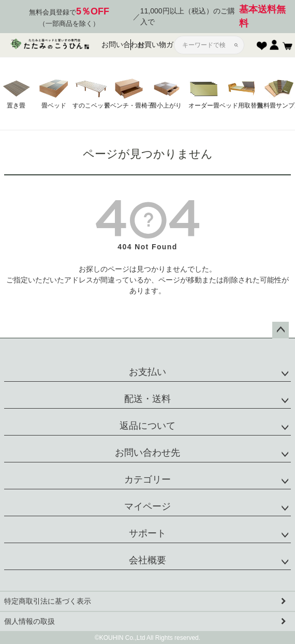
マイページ (148, 506)
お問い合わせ (116, 44)
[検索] (236, 45)
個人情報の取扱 (30, 621)
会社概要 (148, 560)
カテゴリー (148, 480)
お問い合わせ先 (148, 453)
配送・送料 (148, 399)
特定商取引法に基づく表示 (48, 601)
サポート (148, 533)
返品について (148, 426)
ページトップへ (281, 330)
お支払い (148, 372)
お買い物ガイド (150, 44)
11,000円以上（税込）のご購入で (215, 17)
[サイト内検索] (205, 45)
